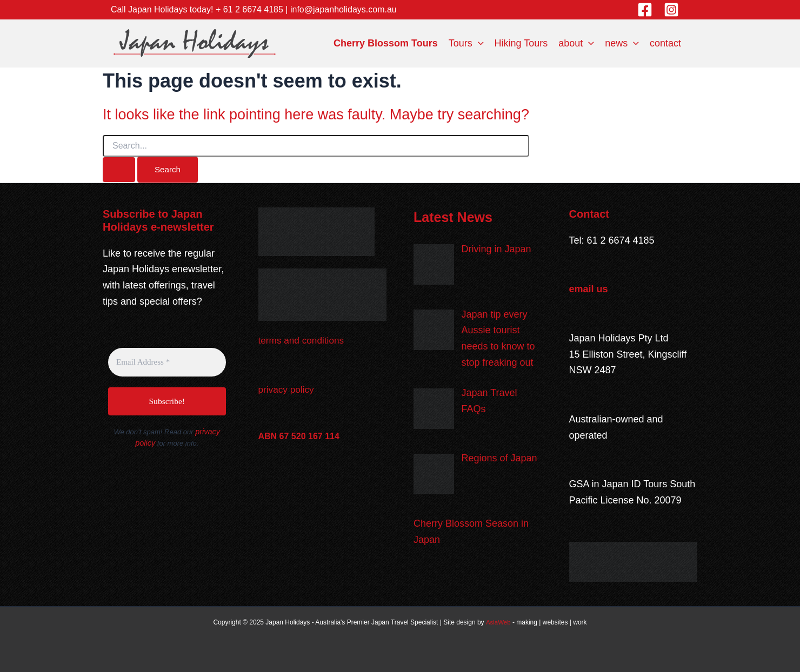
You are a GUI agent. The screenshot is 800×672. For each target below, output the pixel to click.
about (576, 43)
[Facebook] (645, 10)
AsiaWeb (498, 623)
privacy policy (288, 390)
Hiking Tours (521, 43)
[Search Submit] (119, 170)
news (622, 43)
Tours (466, 43)
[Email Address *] (167, 363)
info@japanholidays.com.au (344, 9)
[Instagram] (671, 10)
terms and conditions (303, 341)
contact (665, 43)
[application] (478, 43)
